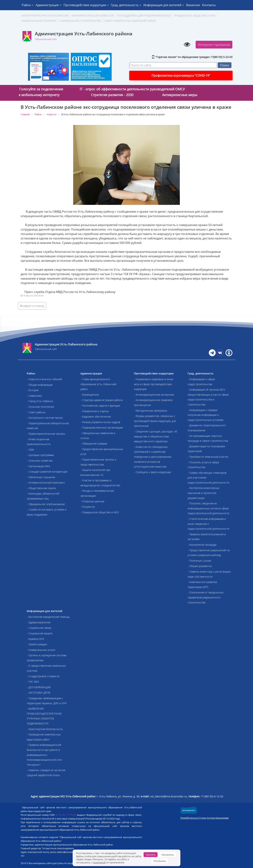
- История (33, 390)
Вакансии (193, 5)
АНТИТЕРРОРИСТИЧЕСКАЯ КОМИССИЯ (45, 16)
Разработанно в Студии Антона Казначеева (205, 818)
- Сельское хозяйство (40, 461)
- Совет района (36, 412)
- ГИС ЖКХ (33, 682)
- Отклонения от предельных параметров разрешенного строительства (206, 597)
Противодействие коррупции (86, 5)
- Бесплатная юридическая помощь (48, 617)
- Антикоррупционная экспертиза (154, 395)
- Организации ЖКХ (38, 466)
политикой (99, 862)
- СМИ (30, 450)
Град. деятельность (126, 5)
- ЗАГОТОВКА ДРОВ (39, 693)
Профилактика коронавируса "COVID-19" (181, 75)
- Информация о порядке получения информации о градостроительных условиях (206, 415)
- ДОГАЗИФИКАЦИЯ (39, 687)
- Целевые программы (40, 455)
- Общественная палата (41, 488)
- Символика (34, 396)
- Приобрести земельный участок (208, 457)
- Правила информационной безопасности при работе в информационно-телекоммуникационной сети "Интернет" (44, 755)
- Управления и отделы (95, 411)
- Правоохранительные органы (46, 434)
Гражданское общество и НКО (195, 16)
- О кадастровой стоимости (43, 676)
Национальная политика (39, 21)
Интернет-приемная (214, 45)
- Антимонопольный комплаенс (46, 483)
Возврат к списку (32, 306)
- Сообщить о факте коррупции (153, 472)
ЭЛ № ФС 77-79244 (66, 815)
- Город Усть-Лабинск (40, 401)
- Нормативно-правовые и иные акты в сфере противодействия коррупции (154, 384)
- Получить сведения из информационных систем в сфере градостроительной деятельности (208, 508)
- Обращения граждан (94, 443)
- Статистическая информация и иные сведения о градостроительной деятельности (208, 524)
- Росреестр (88, 507)
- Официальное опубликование (46, 504)
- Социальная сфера (39, 628)
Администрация (48, 5)
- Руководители (90, 395)
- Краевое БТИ (35, 639)
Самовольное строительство (81, 21)
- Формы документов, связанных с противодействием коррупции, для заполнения (155, 421)
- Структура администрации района (102, 400)
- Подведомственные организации (102, 427)
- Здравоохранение (39, 622)
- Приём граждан (37, 644)
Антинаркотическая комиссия (93, 16)
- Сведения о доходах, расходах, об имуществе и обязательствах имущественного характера (155, 436)
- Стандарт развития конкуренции (47, 472)
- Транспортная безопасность (45, 729)
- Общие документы (200, 566)
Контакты (209, 5)
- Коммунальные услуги (41, 650)
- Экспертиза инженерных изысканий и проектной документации (203, 493)
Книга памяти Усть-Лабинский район (130, 21)
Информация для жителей (164, 5)
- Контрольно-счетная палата (45, 418)
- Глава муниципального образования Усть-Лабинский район (98, 384)
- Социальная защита (40, 633)
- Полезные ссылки (199, 561)
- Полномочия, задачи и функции (100, 406)
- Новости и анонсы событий (44, 379)
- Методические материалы (151, 411)
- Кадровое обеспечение (96, 417)
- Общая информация (40, 385)
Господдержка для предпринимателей (144, 16)
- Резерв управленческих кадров (100, 422)
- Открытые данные (92, 501)
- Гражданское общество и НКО (100, 512)
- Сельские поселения (40, 407)
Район (28, 5)
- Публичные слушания (41, 477)
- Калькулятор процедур (202, 545)
